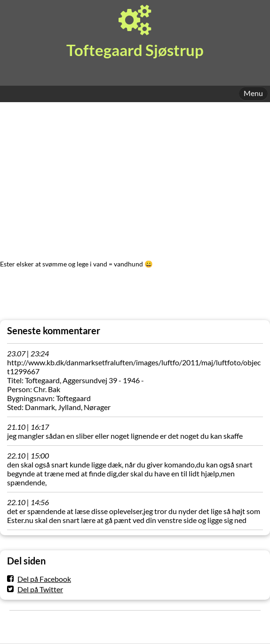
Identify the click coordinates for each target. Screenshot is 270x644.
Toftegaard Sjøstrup (135, 50)
